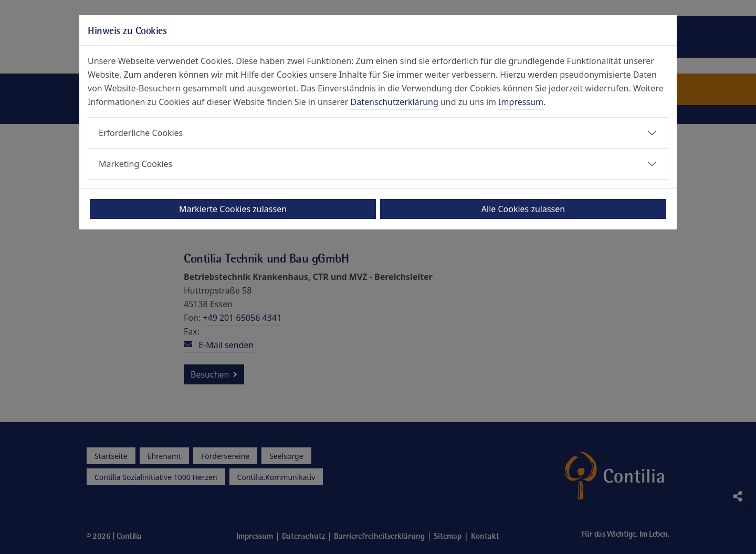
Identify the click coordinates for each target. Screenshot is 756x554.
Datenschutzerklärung (395, 102)
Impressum (521, 102)
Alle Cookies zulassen (523, 209)
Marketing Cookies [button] (135, 164)
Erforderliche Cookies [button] (141, 133)
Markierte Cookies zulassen (233, 209)
